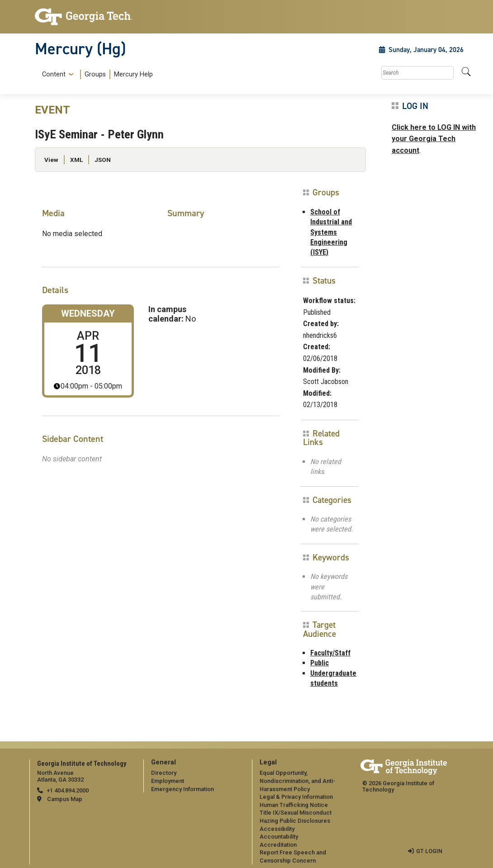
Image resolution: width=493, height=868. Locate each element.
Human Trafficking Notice (294, 805)
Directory (164, 773)
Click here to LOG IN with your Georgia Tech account (434, 139)
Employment (168, 781)
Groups (95, 74)
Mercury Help (133, 74)
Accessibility (277, 829)
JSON (103, 160)
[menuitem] (96, 74)
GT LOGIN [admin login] (429, 851)
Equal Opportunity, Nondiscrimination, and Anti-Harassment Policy (297, 781)
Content (54, 75)
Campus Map (65, 799)
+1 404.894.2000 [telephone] (68, 790)
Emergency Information (183, 789)
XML (76, 160)
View (51, 160)
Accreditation (278, 845)
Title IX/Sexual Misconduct (296, 813)
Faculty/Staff (330, 653)
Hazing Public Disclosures (295, 821)
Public (320, 663)
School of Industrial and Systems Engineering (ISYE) (331, 232)
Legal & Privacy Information (296, 797)
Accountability (279, 837)
